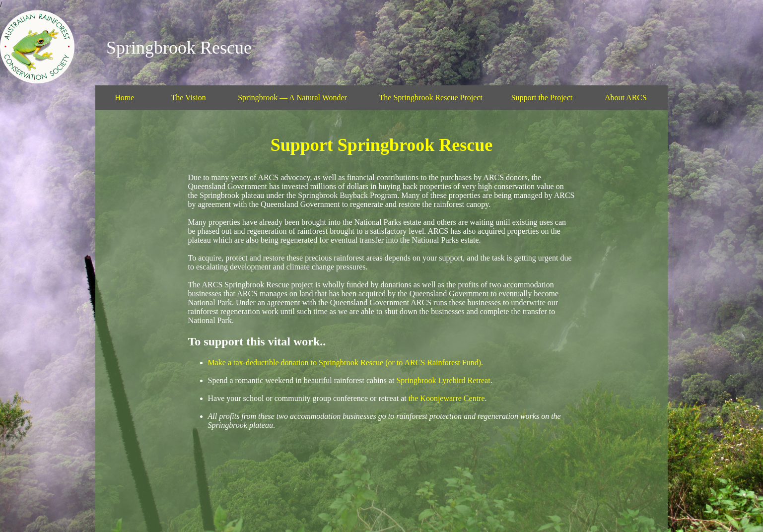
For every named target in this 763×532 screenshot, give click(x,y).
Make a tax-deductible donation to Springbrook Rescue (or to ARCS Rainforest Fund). (346, 363)
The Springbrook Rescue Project (431, 98)
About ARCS (626, 98)
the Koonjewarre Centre (447, 398)
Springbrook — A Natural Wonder (292, 98)
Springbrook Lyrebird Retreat (443, 380)
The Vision (188, 98)
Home (124, 98)
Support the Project (542, 98)
